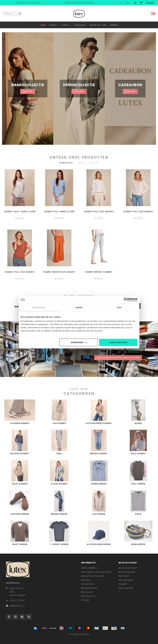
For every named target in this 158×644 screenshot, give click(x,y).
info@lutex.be (16, 606)
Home (43, 25)
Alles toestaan (118, 342)
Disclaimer (86, 580)
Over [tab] (119, 307)
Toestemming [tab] (39, 307)
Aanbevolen (66, 163)
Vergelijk (123, 584)
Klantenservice (88, 596)
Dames (65, 25)
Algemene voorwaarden (93, 576)
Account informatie (128, 568)
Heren (53, 25)
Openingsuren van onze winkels (97, 572)
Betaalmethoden (89, 588)
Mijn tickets (124, 576)
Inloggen (150, 3)
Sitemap (85, 600)
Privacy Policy (88, 584)
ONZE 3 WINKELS (89, 568)
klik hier (28, 91)
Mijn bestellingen (127, 572)
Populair (94, 163)
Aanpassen (79, 342)
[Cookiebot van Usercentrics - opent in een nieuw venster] (126, 300)
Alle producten (126, 588)
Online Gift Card (98, 25)
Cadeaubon (80, 25)
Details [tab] (79, 307)
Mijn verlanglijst (126, 580)
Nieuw (81, 163)
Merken (114, 25)
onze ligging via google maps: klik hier (118, 358)
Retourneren (87, 592)
